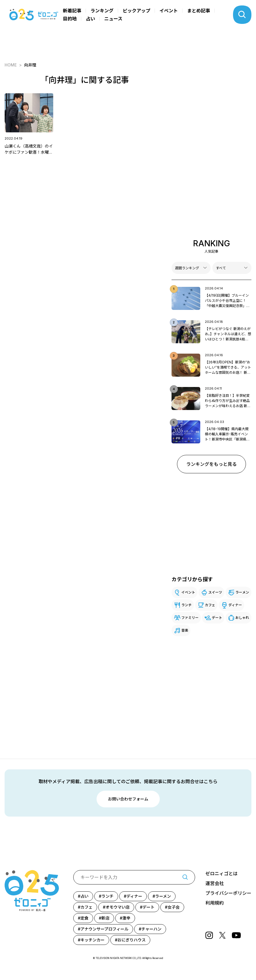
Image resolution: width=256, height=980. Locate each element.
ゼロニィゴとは (222, 874)
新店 (105, 918)
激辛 (126, 918)
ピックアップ (136, 11)
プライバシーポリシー (228, 893)
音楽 (185, 630)
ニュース (113, 19)
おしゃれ (242, 618)
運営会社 (215, 883)
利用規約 (215, 903)
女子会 (174, 907)
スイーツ (215, 592)
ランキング (102, 11)
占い (91, 19)
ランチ (186, 605)
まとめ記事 (199, 11)
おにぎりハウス (132, 940)
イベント (169, 11)
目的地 (70, 19)
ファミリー (190, 618)
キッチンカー (93, 940)
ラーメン (242, 592)
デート (217, 618)
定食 (84, 918)
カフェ (210, 605)
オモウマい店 (118, 907)
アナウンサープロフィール (104, 929)
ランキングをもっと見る (211, 464)
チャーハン (151, 929)
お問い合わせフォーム (128, 799)
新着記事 (72, 11)
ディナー (235, 605)
